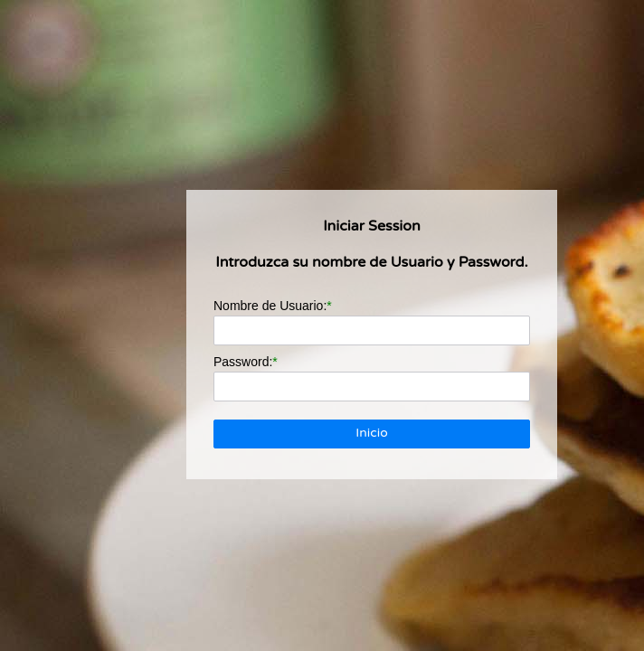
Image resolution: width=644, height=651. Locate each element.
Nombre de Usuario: (270, 306)
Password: (243, 362)
